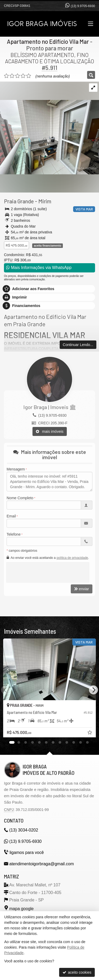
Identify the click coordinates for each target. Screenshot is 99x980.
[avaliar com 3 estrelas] (18, 76)
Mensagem (16, 469)
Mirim (45, 201)
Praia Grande (19, 201)
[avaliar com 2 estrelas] (12, 76)
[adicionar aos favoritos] (90, 733)
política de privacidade (72, 558)
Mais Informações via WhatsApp (39, 268)
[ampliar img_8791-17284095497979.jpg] (49, 128)
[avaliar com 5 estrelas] (29, 76)
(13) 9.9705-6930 (83, 6)
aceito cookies (77, 972)
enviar (82, 589)
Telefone (14, 534)
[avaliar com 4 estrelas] (23, 76)
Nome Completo (20, 498)
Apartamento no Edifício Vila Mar (48, 41)
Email (11, 516)
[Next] (93, 690)
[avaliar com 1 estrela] (6, 76)
